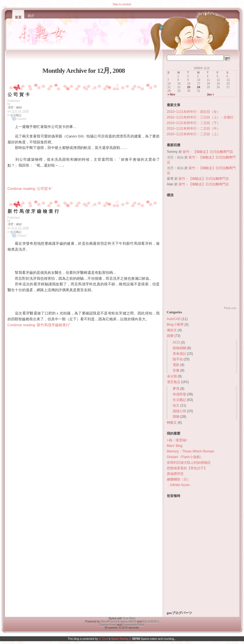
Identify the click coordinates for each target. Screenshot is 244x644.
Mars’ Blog (175, 446)
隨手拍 (178, 359)
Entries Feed (108, 625)
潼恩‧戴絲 (15, 107)
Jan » (210, 95)
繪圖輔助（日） (179, 479)
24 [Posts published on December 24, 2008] (199, 87)
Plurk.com (230, 308)
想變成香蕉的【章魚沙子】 (187, 468)
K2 (151, 621)
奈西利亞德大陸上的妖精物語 (189, 463)
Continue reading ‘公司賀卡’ (30, 189)
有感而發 (179, 394)
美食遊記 (179, 354)
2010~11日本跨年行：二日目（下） (194, 123)
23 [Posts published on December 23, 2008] (189, 87)
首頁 (18, 17)
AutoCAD (174, 319)
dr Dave (104, 639)
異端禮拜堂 (175, 474)
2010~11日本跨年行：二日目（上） (194, 134)
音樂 (176, 370)
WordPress (118, 621)
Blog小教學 (175, 325)
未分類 (172, 376)
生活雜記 (16, 115)
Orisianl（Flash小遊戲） (185, 457)
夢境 (176, 389)
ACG (176, 342)
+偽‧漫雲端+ (177, 440)
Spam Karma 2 (121, 639)
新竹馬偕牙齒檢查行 (34, 211)
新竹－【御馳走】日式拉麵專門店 (208, 152)
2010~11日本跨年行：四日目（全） (194, 112)
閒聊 (176, 417)
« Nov (171, 95)
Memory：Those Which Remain (191, 451)
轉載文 (172, 423)
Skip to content (122, 4)
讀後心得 (179, 411)
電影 (176, 365)
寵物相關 (179, 348)
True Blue (129, 618)
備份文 (172, 330)
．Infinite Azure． (180, 485)
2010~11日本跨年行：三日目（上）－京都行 (200, 117)
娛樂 (170, 336)
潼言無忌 (174, 382)
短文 (176, 405)
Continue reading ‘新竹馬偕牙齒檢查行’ (39, 325)
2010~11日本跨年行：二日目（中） (194, 129)
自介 (31, 16)
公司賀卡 (19, 95)
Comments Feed (134, 625)
